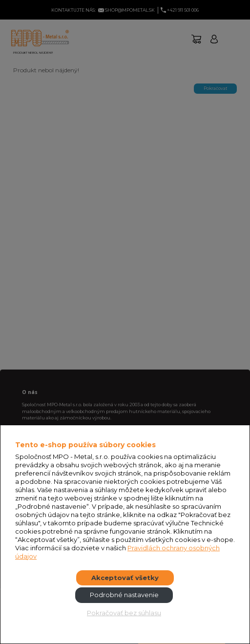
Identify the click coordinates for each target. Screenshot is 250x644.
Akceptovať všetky (125, 578)
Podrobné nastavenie (124, 595)
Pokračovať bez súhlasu (124, 613)
